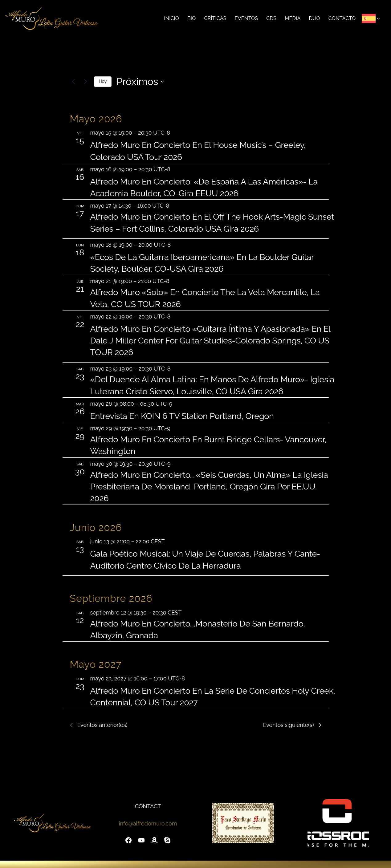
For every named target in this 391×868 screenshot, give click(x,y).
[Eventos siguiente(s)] (86, 82)
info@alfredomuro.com (148, 823)
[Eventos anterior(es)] (74, 82)
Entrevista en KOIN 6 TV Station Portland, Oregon (182, 416)
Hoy (103, 81)
